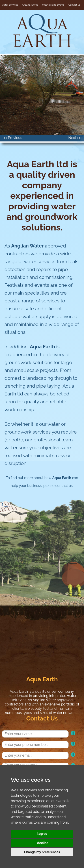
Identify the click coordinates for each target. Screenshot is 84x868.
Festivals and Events (53, 5)
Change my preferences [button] (42, 852)
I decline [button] (42, 843)
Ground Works (30, 5)
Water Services (10, 5)
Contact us (74, 5)
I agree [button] (42, 834)
